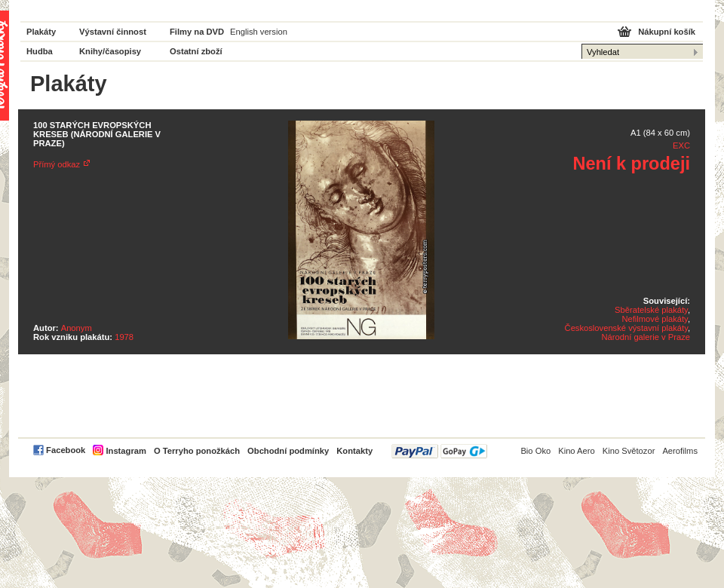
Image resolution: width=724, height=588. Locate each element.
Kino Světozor (629, 451)
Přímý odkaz (57, 164)
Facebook (66, 450)
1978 (124, 337)
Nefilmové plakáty (654, 319)
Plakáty (41, 32)
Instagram (126, 451)
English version (259, 32)
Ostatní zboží (196, 51)
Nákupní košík (667, 32)
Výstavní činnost (113, 32)
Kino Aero (577, 451)
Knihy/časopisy (110, 51)
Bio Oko (535, 451)
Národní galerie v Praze (646, 337)
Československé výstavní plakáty (626, 328)
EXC (681, 145)
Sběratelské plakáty (651, 310)
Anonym (77, 328)
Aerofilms (680, 451)
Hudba (40, 51)
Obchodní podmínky (288, 451)
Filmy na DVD (197, 32)
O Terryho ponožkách (197, 451)
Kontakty (354, 451)
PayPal (439, 451)
